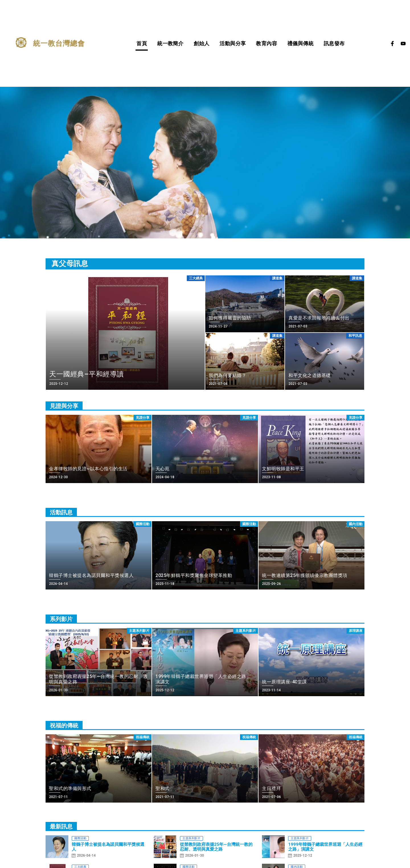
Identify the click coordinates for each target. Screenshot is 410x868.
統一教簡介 (170, 43)
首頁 (142, 43)
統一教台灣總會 (59, 43)
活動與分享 (233, 43)
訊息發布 (334, 43)
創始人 (201, 43)
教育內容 (266, 43)
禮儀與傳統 (300, 43)
